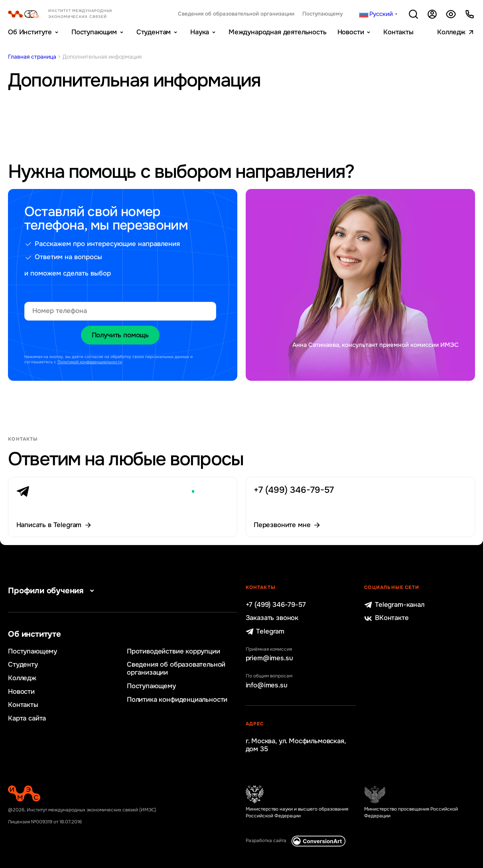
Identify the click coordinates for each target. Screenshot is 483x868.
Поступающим (94, 32)
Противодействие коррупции (173, 651)
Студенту (23, 665)
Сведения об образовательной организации (236, 14)
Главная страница (32, 57)
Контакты (398, 32)
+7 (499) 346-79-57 (276, 605)
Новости (351, 32)
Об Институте (30, 32)
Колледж (451, 32)
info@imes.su (267, 685)
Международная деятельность (278, 32)
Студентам (154, 32)
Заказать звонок (272, 618)
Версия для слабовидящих (451, 14)
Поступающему (322, 14)
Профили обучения (52, 591)
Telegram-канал (394, 605)
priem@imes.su (269, 658)
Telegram (265, 632)
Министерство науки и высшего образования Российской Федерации (297, 813)
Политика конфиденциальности (177, 700)
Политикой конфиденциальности (90, 362)
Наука (200, 32)
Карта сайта (27, 718)
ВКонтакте (386, 618)
